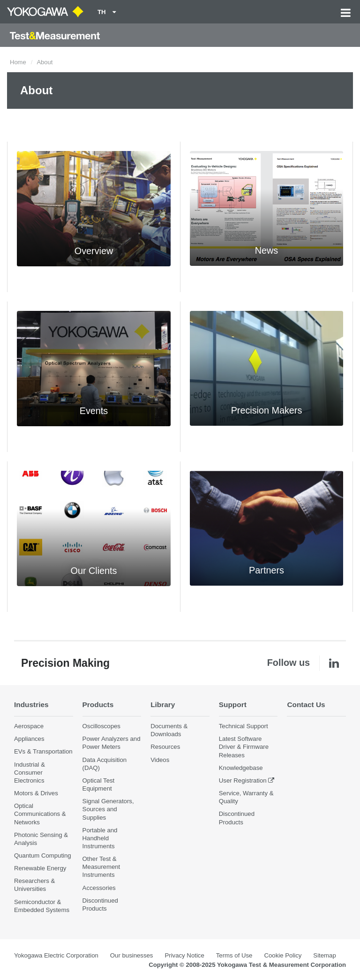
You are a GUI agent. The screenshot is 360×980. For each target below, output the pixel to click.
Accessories (99, 888)
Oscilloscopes (101, 726)
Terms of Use (234, 955)
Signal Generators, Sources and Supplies (108, 809)
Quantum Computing (43, 856)
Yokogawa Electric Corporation (56, 955)
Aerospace (29, 726)
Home (18, 62)
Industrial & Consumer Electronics (30, 773)
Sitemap (324, 955)
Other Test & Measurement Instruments (101, 867)
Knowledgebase (241, 768)
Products (98, 705)
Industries (31, 705)
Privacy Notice (184, 955)
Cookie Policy (283, 955)
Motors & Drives (36, 793)
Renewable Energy (40, 868)
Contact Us (306, 705)
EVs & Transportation (43, 751)
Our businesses (132, 955)
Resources (165, 747)
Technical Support (244, 726)
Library (163, 705)
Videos (160, 760)
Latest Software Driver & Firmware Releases (244, 747)
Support (233, 705)
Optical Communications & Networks (40, 814)
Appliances (29, 739)
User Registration (243, 780)
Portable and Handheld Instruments (100, 838)
